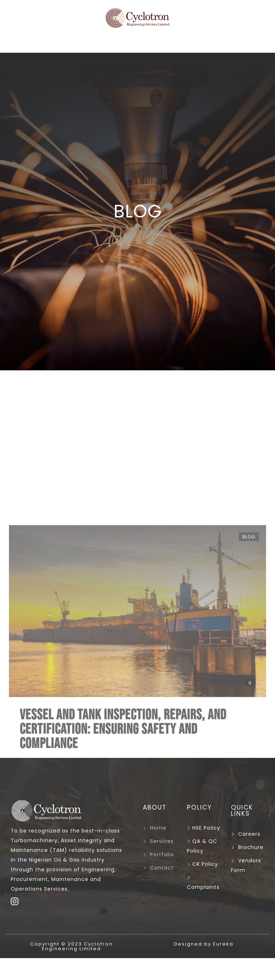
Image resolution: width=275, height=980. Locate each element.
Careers (249, 834)
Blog (249, 698)
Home (158, 828)
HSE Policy (204, 828)
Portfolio (162, 854)
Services (162, 841)
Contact (162, 868)
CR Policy (202, 864)
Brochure (251, 847)
